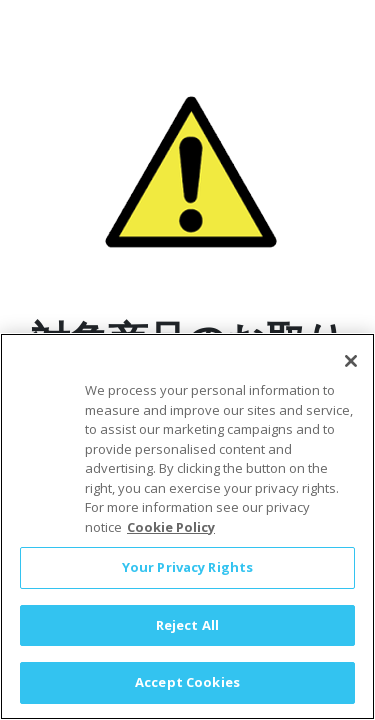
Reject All (187, 632)
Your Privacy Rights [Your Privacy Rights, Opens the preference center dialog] (187, 574)
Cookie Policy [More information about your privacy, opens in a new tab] (171, 534)
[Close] (351, 368)
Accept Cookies (187, 690)
